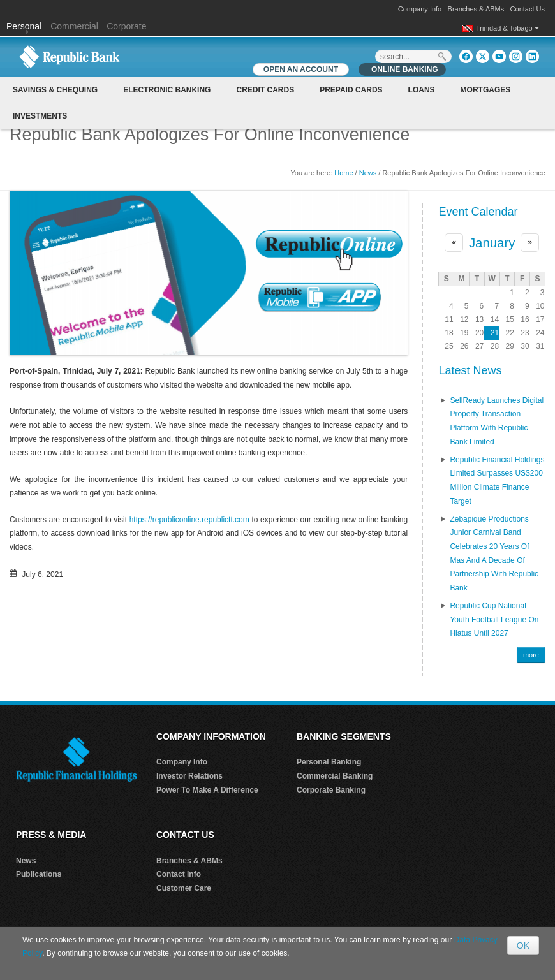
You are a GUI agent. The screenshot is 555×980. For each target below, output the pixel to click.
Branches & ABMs (476, 9)
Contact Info (179, 874)
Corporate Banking (331, 790)
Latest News (470, 370)
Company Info (420, 9)
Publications (39, 874)
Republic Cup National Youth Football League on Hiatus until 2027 (494, 619)
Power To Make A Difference (207, 790)
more (531, 655)
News (368, 173)
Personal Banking (329, 762)
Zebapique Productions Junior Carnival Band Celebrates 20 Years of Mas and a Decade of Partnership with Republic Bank (494, 553)
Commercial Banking (335, 776)
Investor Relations (189, 776)
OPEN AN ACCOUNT (301, 69)
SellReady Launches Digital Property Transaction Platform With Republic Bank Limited (497, 421)
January (492, 243)
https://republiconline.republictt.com (189, 520)
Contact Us (528, 9)
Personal (25, 26)
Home (344, 173)
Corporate (126, 26)
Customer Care (184, 888)
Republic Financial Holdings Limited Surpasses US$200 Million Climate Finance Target (497, 480)
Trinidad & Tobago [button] (507, 28)
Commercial (74, 26)
